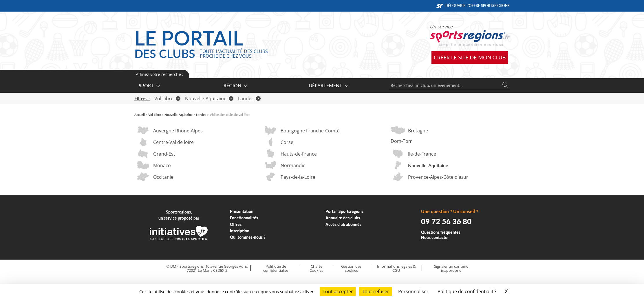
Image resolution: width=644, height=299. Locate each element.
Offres (236, 224)
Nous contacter (435, 237)
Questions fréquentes (441, 232)
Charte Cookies (316, 268)
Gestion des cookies (351, 268)
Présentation (242, 211)
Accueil (140, 115)
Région (235, 85)
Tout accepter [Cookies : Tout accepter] (338, 291)
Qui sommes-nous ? (248, 237)
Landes (249, 99)
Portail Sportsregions (344, 211)
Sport (149, 85)
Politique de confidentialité (276, 268)
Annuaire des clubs (343, 218)
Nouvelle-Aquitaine (209, 99)
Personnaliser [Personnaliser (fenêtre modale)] (413, 291)
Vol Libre (167, 99)
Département (328, 85)
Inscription (240, 231)
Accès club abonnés (343, 224)
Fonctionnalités (244, 218)
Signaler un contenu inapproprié (451, 268)
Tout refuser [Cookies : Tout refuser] (376, 291)
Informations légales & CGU (396, 268)
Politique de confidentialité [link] (467, 291)
